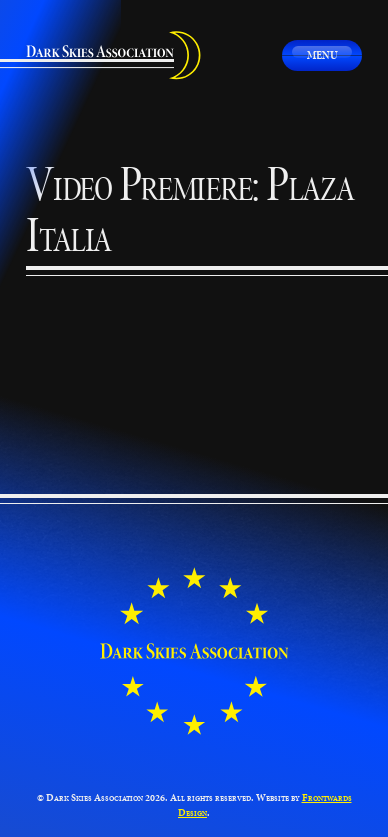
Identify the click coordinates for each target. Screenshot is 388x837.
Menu (322, 54)
